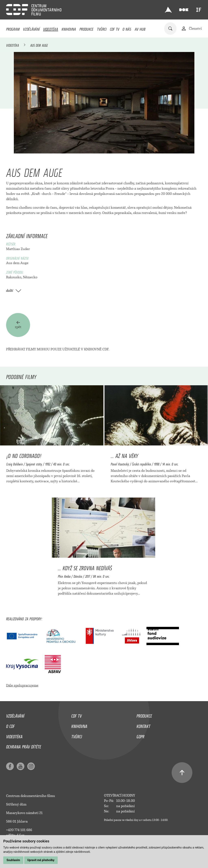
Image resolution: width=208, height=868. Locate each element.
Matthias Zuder (18, 249)
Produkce (86, 28)
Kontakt (143, 725)
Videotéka (51, 28)
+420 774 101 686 (19, 830)
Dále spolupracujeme (22, 685)
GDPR (140, 736)
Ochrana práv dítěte (24, 746)
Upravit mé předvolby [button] (41, 860)
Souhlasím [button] (13, 860)
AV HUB (140, 28)
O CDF (10, 725)
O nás (127, 28)
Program (13, 28)
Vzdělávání (31, 28)
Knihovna (69, 28)
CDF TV (115, 28)
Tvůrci (102, 28)
